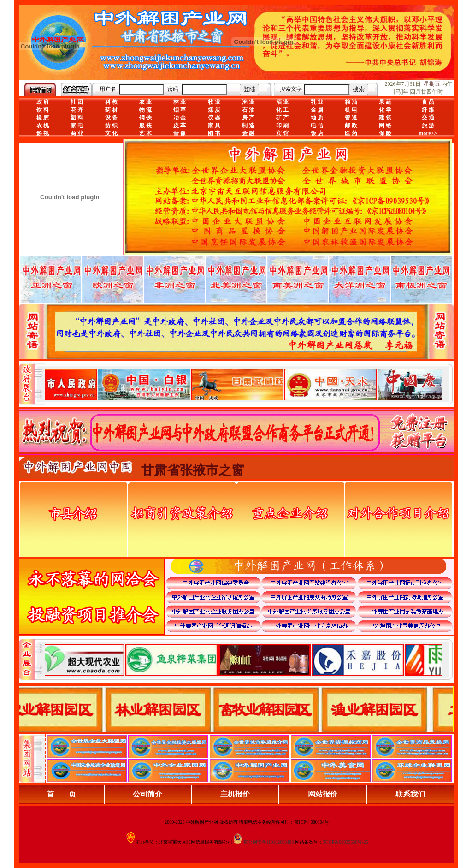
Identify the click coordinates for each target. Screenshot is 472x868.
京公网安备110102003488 (269, 842)
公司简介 (147, 794)
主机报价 (235, 794)
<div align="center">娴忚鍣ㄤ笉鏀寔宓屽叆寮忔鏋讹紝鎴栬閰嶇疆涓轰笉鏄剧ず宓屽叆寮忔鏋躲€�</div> (243, 384)
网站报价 (323, 794)
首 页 (61, 794)
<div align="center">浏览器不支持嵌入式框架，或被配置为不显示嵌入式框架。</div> (243, 660)
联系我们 (410, 794)
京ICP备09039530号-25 (345, 842)
